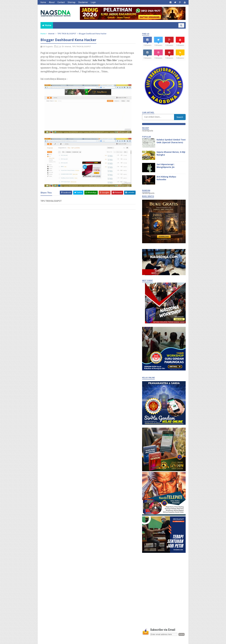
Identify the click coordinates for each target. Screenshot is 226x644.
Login (93, 2)
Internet (51, 34)
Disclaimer (83, 2)
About (52, 2)
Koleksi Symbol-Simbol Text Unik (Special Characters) (171, 141)
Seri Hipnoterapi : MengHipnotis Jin (166, 166)
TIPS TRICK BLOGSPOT (67, 34)
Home (43, 2)
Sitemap (72, 2)
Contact (61, 2)
